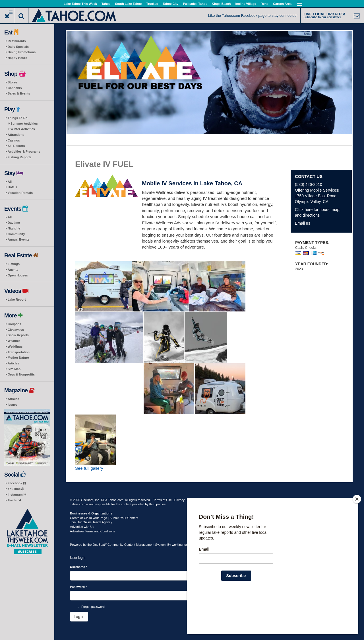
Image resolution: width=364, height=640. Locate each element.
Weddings (15, 346)
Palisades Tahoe (195, 4)
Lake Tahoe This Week (80, 4)
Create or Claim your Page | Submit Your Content (104, 518)
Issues (13, 405)
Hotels (13, 187)
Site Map (14, 369)
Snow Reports (18, 335)
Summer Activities (24, 124)
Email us (303, 223)
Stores (13, 82)
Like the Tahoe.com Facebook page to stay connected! (253, 16)
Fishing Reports (20, 157)
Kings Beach (221, 4)
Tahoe (106, 4)
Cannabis (15, 88)
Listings (14, 264)
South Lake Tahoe (128, 4)
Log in (79, 617)
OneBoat (100, 545)
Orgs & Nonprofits (21, 374)
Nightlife (14, 228)
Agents (13, 270)
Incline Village (246, 4)
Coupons (15, 324)
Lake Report (17, 300)
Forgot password (93, 607)
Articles (13, 363)
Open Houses (18, 275)
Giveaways (16, 330)
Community (16, 234)
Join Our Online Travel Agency (91, 522)
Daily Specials (18, 47)
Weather (14, 341)
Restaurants (17, 41)
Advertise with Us (82, 527)
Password (78, 587)
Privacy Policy (184, 500)
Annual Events (18, 239)
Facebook (17, 483)
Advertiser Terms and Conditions (93, 531)
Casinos (14, 140)
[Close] (357, 536)
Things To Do (17, 118)
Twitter (15, 500)
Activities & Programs (24, 151)
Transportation (19, 352)
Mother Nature (18, 358)
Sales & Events (19, 93)
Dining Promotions (22, 52)
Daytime (14, 223)
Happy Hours (17, 58)
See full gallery (89, 468)
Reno (265, 4)
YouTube (16, 489)
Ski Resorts (16, 146)
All (10, 182)
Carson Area (282, 4)
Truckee (152, 4)
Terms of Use (163, 500)
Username (79, 567)
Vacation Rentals (20, 193)
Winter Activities (23, 129)
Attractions (16, 135)
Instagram (17, 495)
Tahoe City (170, 4)
